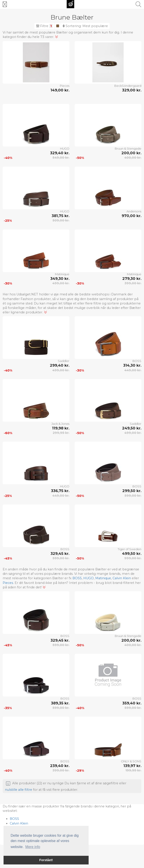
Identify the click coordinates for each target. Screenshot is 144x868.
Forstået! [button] (46, 860)
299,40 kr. (60, 365)
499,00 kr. (61, 283)
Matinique (62, 274)
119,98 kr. (61, 428)
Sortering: (85, 26)
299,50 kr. (132, 491)
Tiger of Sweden (129, 549)
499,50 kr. (132, 554)
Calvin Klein (122, 578)
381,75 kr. (60, 216)
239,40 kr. (60, 766)
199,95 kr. (133, 770)
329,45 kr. (60, 554)
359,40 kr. (132, 703)
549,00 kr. (61, 158)
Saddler (64, 361)
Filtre (44, 26)
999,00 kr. (133, 558)
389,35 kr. (60, 703)
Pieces (65, 86)
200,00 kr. (131, 153)
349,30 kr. (60, 279)
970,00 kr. (131, 216)
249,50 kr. (132, 428)
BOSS (137, 361)
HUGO (65, 148)
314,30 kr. (132, 365)
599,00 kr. (133, 496)
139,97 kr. (132, 766)
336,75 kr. (60, 491)
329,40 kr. (60, 153)
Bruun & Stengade (128, 148)
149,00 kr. (60, 90)
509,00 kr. (61, 220)
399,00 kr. (133, 283)
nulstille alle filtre (18, 790)
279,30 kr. (132, 279)
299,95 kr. (61, 433)
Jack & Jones (60, 424)
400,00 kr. (133, 158)
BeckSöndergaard (128, 86)
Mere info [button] (33, 847)
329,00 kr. (132, 90)
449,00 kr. (133, 370)
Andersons (134, 211)
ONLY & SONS (131, 761)
